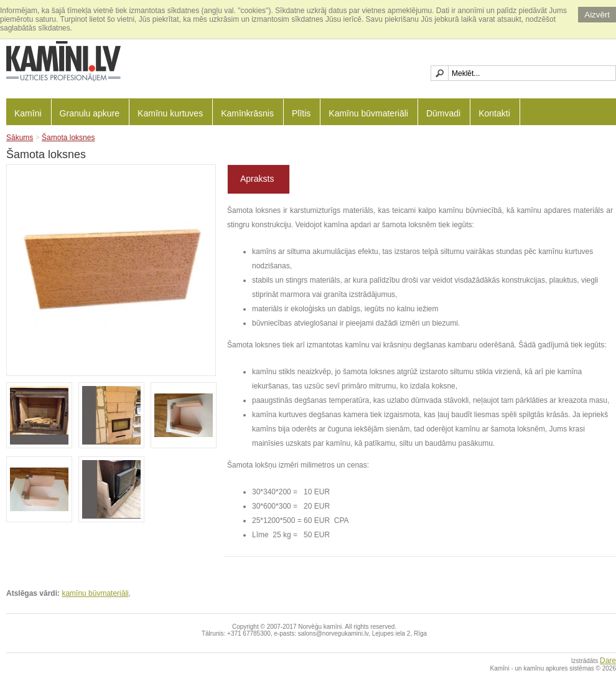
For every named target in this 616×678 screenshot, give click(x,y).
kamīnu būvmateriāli (95, 593)
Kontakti (494, 113)
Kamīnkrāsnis (247, 113)
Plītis (301, 113)
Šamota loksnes (68, 138)
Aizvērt (597, 15)
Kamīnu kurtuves (170, 113)
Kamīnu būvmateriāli (368, 113)
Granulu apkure (90, 113)
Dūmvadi (443, 113)
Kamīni (28, 113)
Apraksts (257, 179)
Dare (608, 661)
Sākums (20, 138)
